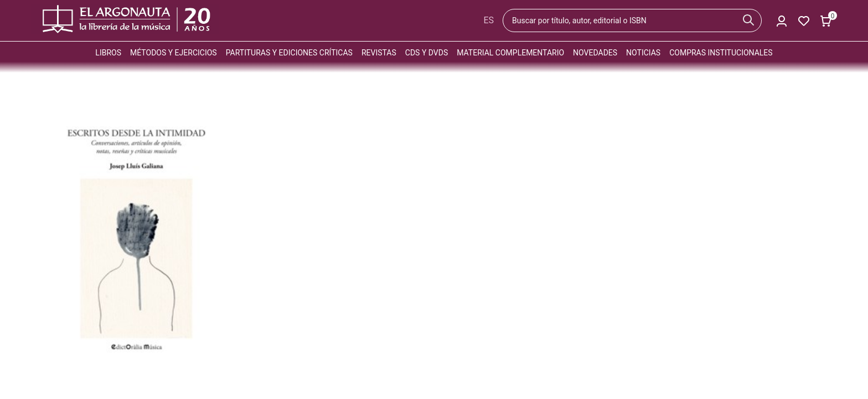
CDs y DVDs (427, 53)
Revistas (379, 53)
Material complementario (510, 53)
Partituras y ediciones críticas (289, 53)
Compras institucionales (721, 53)
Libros (108, 53)
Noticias (643, 53)
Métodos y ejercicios (174, 53)
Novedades (595, 53)
